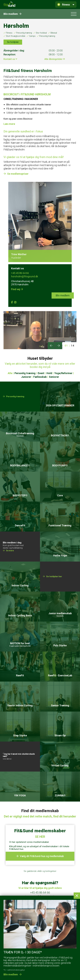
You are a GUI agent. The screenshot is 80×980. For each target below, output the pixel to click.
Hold (49, 373)
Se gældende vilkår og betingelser (40, 871)
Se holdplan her (54, 589)
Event (41, 373)
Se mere (10, 563)
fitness (66, 4)
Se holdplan (13, 42)
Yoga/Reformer (63, 373)
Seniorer (54, 377)
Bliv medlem (12, 14)
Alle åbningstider (55, 59)
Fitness (9, 33)
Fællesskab (40, 377)
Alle (10, 373)
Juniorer (26, 377)
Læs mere (9, 124)
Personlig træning (24, 33)
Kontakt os (10, 59)
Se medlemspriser (18, 174)
